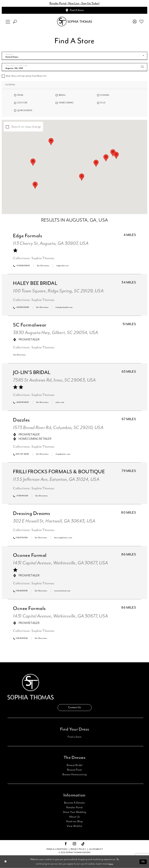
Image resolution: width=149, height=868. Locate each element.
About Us (74, 817)
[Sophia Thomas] (74, 22)
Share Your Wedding (74, 812)
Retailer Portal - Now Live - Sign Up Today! (74, 3)
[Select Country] (74, 56)
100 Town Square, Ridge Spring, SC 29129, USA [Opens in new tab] (58, 291)
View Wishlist (74, 826)
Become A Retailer (74, 803)
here (111, 864)
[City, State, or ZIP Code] (74, 67)
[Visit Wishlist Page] (142, 22)
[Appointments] (74, 10)
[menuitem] (8, 22)
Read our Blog (74, 821)
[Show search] (15, 22)
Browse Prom (74, 770)
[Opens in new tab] (43, 266)
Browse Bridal (74, 765)
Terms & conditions (57, 849)
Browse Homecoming (75, 775)
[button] (8, 22)
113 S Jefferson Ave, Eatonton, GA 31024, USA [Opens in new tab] (56, 479)
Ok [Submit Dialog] (143, 862)
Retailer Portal (74, 808)
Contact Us (74, 707)
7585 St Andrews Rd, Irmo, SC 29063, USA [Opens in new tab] (54, 380)
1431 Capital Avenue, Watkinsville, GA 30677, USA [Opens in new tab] (60, 563)
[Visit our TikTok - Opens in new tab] (83, 844)
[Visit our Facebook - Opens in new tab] (66, 844)
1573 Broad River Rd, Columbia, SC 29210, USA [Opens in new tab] (58, 428)
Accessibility (96, 849)
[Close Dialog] (6, 862)
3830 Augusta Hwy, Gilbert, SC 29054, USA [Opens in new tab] (56, 333)
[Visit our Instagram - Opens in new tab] (74, 844)
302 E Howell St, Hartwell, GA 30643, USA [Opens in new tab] (54, 521)
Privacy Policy (78, 849)
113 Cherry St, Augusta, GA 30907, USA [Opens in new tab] (51, 244)
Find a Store (75, 737)
